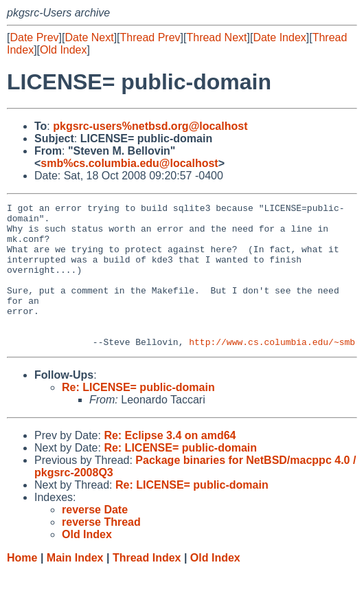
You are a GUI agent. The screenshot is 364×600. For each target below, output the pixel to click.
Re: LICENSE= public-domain (138, 416)
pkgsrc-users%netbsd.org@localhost (150, 126)
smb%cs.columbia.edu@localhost (129, 163)
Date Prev (34, 37)
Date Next (89, 37)
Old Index (63, 50)
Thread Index (147, 587)
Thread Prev (150, 37)
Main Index (75, 587)
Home (22, 587)
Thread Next (216, 37)
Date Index (279, 37)
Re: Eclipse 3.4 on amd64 (170, 464)
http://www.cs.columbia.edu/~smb (272, 370)
